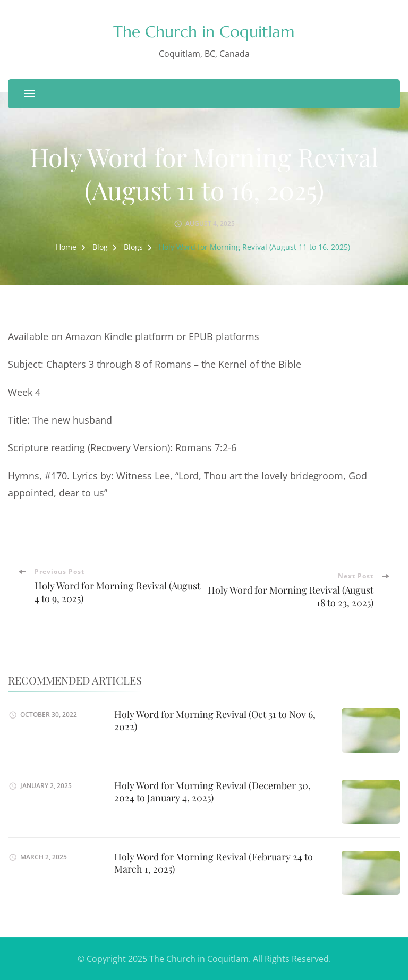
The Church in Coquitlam (204, 32)
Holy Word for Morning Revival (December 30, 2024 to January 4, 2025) (212, 792)
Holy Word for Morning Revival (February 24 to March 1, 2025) (214, 863)
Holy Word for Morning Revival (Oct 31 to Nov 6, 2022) (215, 720)
